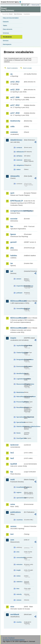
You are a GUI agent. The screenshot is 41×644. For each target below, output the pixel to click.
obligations (20, 165)
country (19, 622)
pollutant (19, 293)
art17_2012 (15, 105)
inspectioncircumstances (20, 286)
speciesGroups (20, 498)
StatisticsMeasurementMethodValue (20, 426)
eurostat (14, 219)
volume (19, 600)
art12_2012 (15, 82)
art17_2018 (15, 113)
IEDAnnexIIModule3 (17, 318)
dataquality (15, 176)
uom (12, 540)
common (14, 132)
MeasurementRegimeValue (20, 384)
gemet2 (13, 242)
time (18, 589)
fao (12, 226)
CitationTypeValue (20, 353)
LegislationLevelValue (20, 379)
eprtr (12, 193)
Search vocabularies (12, 68)
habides (14, 256)
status (18, 169)
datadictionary (16, 140)
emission (19, 564)
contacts (19, 148)
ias (12, 263)
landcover (15, 445)
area (18, 552)
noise (13, 504)
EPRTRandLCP (17, 201)
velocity (19, 594)
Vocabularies (7, 37)
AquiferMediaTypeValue (20, 346)
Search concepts (27, 68)
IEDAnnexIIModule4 (17, 328)
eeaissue (19, 160)
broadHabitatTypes (20, 487)
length (18, 570)
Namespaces (7, 44)
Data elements (8, 29)
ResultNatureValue (20, 407)
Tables (5, 25)
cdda (12, 126)
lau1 (12, 453)
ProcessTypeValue (20, 402)
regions (19, 492)
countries (20, 520)
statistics (19, 582)
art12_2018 (15, 90)
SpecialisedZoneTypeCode (20, 417)
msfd (12, 480)
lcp (12, 472)
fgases (13, 234)
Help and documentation (11, 18)
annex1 (19, 279)
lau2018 (14, 464)
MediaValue (20, 392)
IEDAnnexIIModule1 (17, 301)
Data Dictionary (18, 14)
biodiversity (15, 121)
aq (11, 74)
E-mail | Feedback (9, 638)
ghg (12, 248)
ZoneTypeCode (20, 438)
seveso (13, 526)
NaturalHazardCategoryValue (20, 396)
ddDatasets (20, 152)
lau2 (12, 458)
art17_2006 (15, 97)
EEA (12, 2)
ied (12, 271)
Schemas (6, 33)
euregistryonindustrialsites (17, 211)
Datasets (6, 22)
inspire (13, 338)
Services (6, 41)
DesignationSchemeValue (20, 359)
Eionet (11, 14)
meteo (18, 576)
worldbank (15, 614)
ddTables (19, 156)
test (12, 534)
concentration (20, 557)
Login (25, 5)
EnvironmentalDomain (20, 366)
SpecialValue (20, 422)
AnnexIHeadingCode (20, 309)
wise (12, 607)
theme (18, 433)
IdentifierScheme (20, 373)
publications (16, 512)
